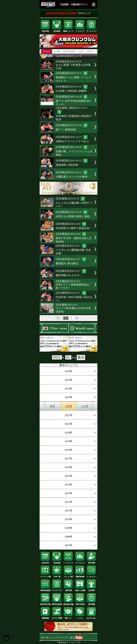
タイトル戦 (68, 576)
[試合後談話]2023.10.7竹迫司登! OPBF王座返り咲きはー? (74, 297)
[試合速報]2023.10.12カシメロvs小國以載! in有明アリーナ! (74, 202)
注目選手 (92, 590)
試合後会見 (47, 51)
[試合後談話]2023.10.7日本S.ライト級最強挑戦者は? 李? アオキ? (73, 285)
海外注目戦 (80, 603)
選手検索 (92, 562)
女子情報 (57, 51)
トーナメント (68, 562)
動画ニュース (68, 30)
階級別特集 (80, 576)
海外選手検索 (68, 604)
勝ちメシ (68, 617)
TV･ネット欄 (45, 576)
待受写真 (68, 590)
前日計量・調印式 (69, 51)
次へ (78, 318)
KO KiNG (90, 51)
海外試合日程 (45, 603)
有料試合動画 (45, 590)
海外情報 (92, 603)
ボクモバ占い (92, 617)
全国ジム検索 (80, 590)
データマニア (92, 30)
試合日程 (45, 30)
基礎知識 (45, 617)
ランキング (80, 30)
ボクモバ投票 (57, 617)
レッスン (80, 617)
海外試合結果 (57, 603)
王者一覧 (57, 576)
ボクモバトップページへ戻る (62, 638)
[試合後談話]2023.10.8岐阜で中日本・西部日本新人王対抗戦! (74, 238)
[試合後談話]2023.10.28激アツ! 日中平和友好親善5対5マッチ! (73, 100)
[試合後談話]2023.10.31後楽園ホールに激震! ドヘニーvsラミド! (73, 77)
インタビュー (92, 576)
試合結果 (57, 30)
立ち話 (81, 51)
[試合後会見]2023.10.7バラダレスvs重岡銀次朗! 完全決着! (73, 250)
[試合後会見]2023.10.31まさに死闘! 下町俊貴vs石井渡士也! (73, 65)
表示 (81, 357)
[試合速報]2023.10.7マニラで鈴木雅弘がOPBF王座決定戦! (73, 308)
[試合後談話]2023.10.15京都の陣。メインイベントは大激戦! (74, 151)
